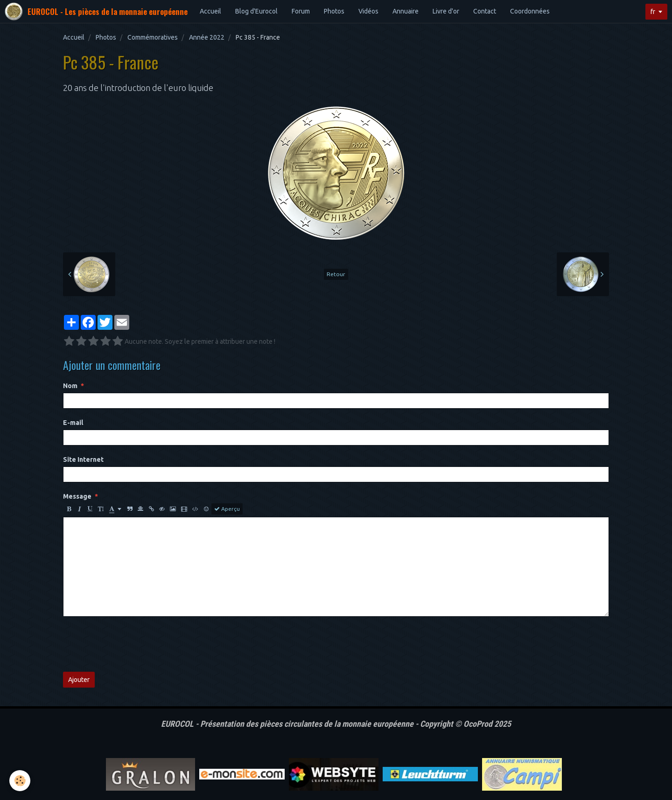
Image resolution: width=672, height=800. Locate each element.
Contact (485, 11)
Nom (70, 386)
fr (653, 12)
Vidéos (368, 11)
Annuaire (406, 11)
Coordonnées (530, 11)
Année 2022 (207, 37)
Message (77, 496)
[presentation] (134, 644)
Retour (336, 274)
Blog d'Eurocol (256, 11)
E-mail (73, 423)
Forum (301, 11)
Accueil (210, 11)
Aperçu (227, 509)
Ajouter (79, 680)
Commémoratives (153, 37)
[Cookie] (20, 781)
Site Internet (83, 459)
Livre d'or (446, 11)
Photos (334, 11)
